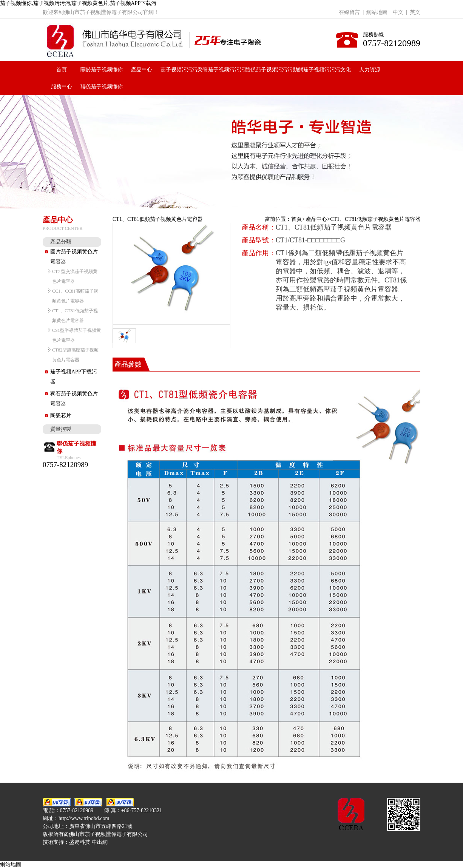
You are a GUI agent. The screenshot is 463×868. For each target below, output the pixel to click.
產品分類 (61, 242)
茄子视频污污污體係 (232, 70)
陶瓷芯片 (61, 415)
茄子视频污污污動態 (279, 70)
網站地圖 (377, 12)
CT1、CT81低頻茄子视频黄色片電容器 (375, 219)
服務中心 (62, 87)
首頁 (62, 70)
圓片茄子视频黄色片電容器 (74, 257)
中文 (398, 12)
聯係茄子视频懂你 (102, 87)
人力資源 (370, 70)
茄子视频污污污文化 (327, 70)
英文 (415, 12)
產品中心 (142, 70)
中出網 (100, 842)
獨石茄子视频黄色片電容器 (74, 399)
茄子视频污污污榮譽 (184, 70)
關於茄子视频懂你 (102, 70)
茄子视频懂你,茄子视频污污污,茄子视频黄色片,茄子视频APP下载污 (78, 3)
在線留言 (349, 12)
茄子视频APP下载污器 (74, 377)
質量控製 (61, 429)
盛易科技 (80, 842)
